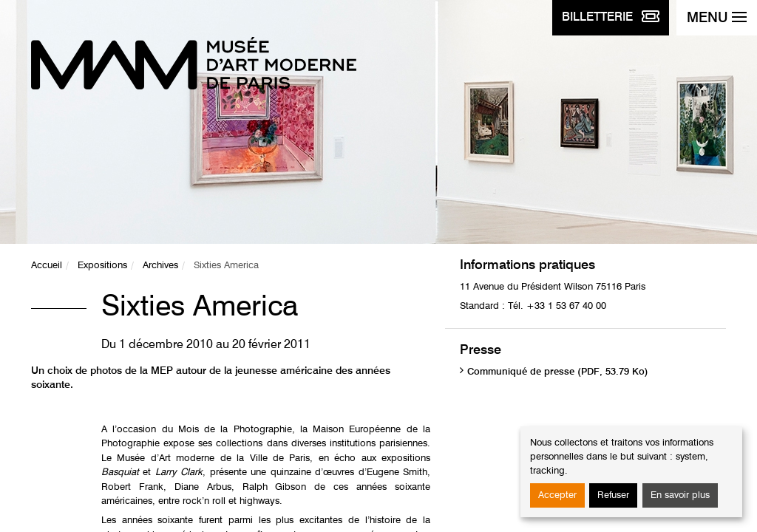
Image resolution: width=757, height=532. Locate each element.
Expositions (102, 266)
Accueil (47, 266)
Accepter (557, 495)
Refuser (613, 495)
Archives (160, 266)
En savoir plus (680, 495)
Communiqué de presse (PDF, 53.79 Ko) (558, 372)
